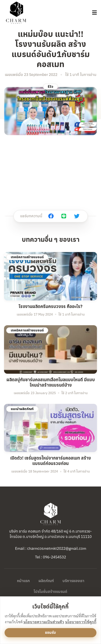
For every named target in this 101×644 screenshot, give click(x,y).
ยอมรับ (50, 632)
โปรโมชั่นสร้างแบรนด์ (50, 591)
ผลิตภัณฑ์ (46, 581)
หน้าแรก (23, 581)
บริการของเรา (73, 581)
